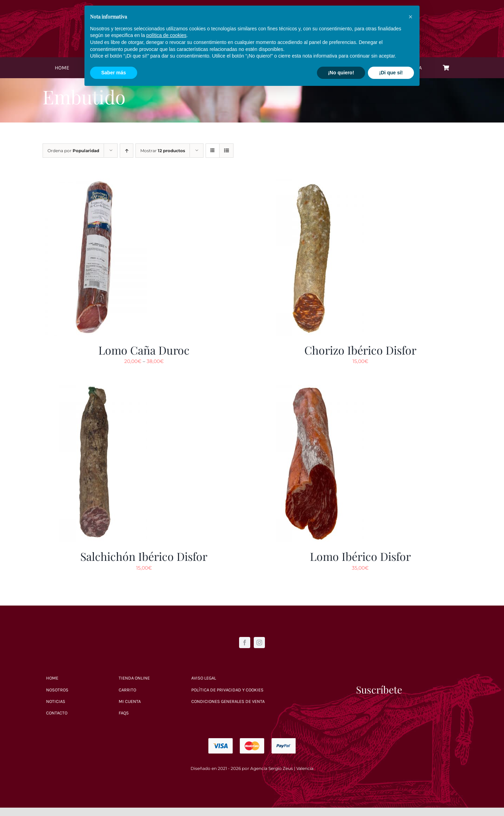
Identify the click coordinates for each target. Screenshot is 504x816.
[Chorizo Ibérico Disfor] (311, 183)
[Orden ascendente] (127, 151)
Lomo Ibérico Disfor (360, 556)
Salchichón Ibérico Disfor (144, 556)
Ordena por (73, 151)
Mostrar (163, 151)
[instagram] (259, 643)
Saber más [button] (114, 797)
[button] (410, 741)
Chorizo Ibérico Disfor (360, 350)
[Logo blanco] (252, 11)
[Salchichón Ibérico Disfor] (95, 389)
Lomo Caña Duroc (144, 350)
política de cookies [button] (166, 760)
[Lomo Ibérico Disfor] (311, 389)
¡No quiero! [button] (341, 797)
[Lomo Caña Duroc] (95, 183)
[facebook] (245, 643)
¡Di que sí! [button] (391, 797)
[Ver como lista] (226, 151)
